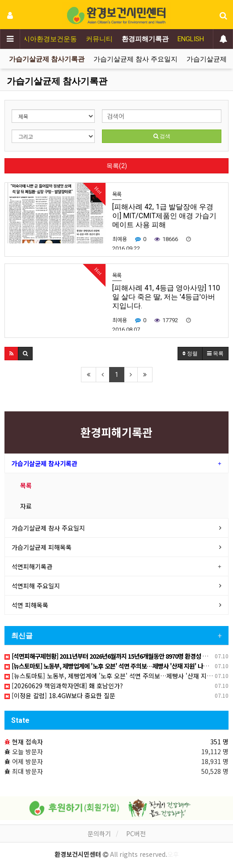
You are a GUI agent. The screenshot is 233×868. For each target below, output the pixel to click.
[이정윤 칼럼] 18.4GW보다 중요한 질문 (60, 695)
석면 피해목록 (30, 605)
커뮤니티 (99, 39)
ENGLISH (191, 39)
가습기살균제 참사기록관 (47, 59)
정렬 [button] (190, 354)
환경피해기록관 (145, 39)
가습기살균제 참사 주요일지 (136, 59)
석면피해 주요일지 (36, 586)
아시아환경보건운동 (47, 39)
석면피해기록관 (32, 566)
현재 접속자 (28, 742)
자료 (26, 506)
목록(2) (117, 166)
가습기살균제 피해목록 (42, 547)
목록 (26, 485)
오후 (173, 854)
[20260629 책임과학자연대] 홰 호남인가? (64, 686)
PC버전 (136, 833)
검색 (162, 136)
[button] (11, 354)
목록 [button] (215, 354)
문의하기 (99, 833)
